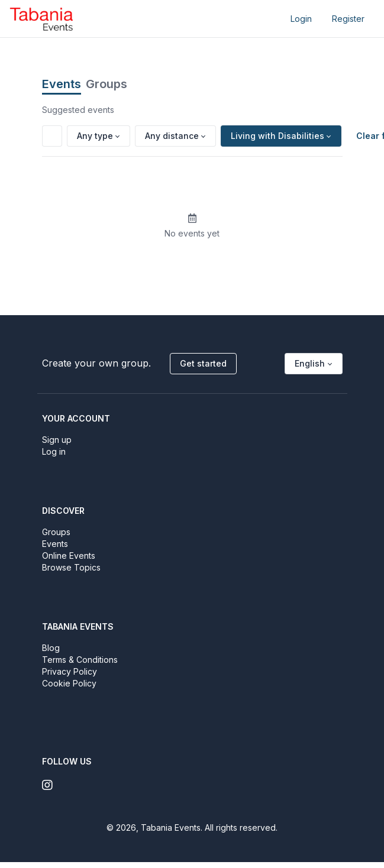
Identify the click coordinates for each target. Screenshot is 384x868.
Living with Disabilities (277, 136)
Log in (54, 451)
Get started (203, 363)
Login (301, 19)
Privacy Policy (70, 671)
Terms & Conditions (80, 660)
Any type (95, 136)
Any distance (172, 136)
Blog (51, 648)
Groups (107, 84)
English (310, 363)
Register (348, 19)
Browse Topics (71, 567)
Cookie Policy (69, 683)
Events (62, 84)
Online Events (69, 556)
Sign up (57, 440)
